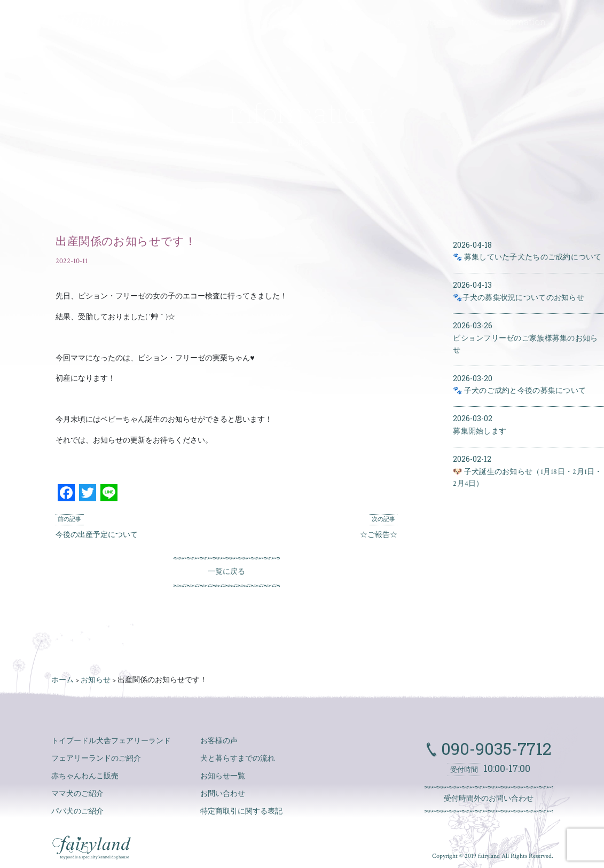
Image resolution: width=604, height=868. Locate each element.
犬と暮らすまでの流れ (238, 759)
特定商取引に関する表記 (241, 811)
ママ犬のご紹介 (77, 794)
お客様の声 (219, 741)
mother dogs (315, 22)
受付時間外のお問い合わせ (489, 799)
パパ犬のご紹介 (77, 811)
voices (433, 22)
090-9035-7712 (494, 748)
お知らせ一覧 (223, 776)
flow (470, 22)
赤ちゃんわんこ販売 (85, 776)
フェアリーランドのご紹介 (96, 759)
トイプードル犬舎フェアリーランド (111, 741)
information (520, 22)
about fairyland (195, 22)
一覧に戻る (226, 572)
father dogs (381, 22)
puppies (258, 22)
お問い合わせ (223, 794)
